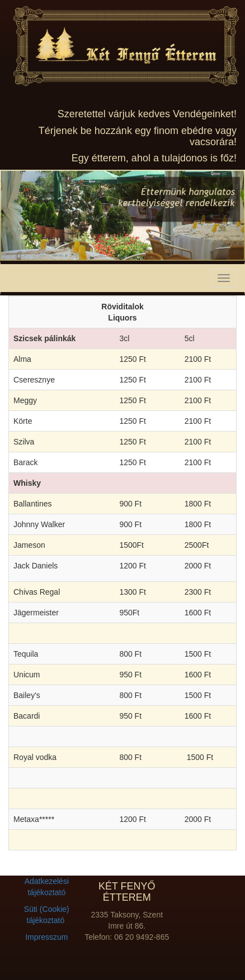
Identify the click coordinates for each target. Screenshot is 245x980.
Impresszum (46, 937)
